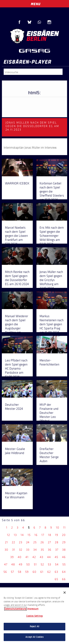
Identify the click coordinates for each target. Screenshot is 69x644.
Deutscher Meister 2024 (14, 407)
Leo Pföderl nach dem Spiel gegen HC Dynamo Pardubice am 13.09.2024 (16, 368)
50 (28, 564)
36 (50, 550)
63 (56, 572)
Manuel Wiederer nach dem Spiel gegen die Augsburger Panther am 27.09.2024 (17, 326)
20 (64, 535)
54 (57, 564)
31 (14, 550)
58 (20, 572)
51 (35, 564)
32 (21, 550)
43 (41, 557)
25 (35, 542)
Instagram (49, 22)
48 (13, 564)
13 (15, 535)
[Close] (65, 593)
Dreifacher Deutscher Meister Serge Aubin (49, 455)
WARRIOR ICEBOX (17, 183)
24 (28, 542)
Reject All (34, 626)
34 (35, 550)
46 (64, 557)
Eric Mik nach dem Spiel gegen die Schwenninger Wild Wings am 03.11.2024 (52, 236)
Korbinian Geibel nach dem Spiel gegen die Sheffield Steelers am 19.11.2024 (52, 191)
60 (34, 572)
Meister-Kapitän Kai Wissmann (16, 495)
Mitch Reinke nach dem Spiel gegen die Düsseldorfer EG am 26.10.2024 (17, 278)
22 (13, 542)
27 (49, 542)
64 (64, 572)
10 (58, 528)
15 (29, 535)
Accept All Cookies (34, 637)
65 (56, 579)
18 (50, 535)
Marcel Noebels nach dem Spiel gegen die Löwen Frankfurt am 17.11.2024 (16, 236)
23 (21, 542)
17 (43, 535)
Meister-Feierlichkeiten (49, 362)
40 (20, 557)
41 (27, 557)
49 (21, 564)
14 (22, 535)
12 (8, 535)
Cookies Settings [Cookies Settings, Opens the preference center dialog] (34, 616)
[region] (34, 616)
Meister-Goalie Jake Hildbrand (15, 451)
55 (64, 564)
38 (64, 550)
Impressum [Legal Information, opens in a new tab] (33, 609)
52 (42, 564)
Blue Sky (29, 22)
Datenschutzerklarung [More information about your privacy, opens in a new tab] (15, 609)
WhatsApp (39, 22)
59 (27, 572)
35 (42, 550)
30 (6, 550)
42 (34, 557)
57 (12, 572)
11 (64, 528)
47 (6, 564)
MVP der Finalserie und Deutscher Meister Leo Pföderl (49, 413)
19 (57, 535)
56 (5, 572)
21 (6, 542)
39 (12, 557)
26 (42, 542)
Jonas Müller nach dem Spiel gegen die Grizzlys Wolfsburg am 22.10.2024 (51, 280)
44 (49, 557)
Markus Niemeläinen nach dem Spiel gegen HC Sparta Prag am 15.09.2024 (52, 324)
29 (64, 542)
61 (42, 572)
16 (36, 535)
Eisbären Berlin (34, 36)
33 (28, 550)
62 (49, 572)
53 (49, 564)
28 (57, 542)
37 (57, 550)
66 (64, 579)
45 (56, 557)
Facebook (20, 22)
